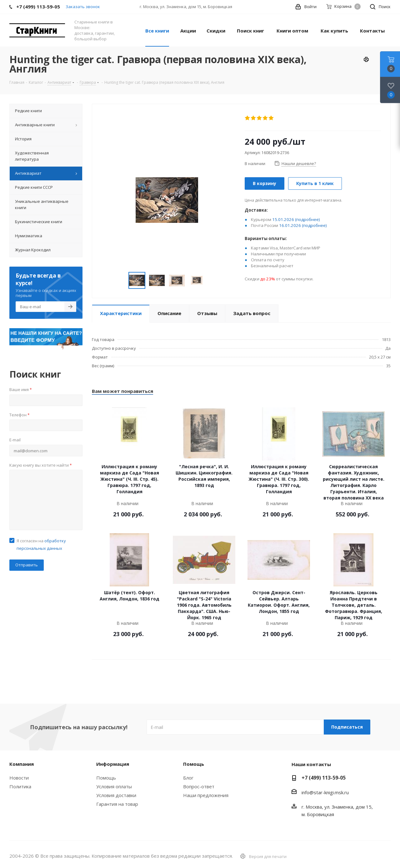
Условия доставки (116, 795)
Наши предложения (206, 795)
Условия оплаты (114, 786)
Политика (20, 786)
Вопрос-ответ (199, 786)
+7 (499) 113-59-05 (324, 778)
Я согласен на (41, 544)
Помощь (106, 778)
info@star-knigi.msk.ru (325, 792)
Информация (113, 764)
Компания (22, 764)
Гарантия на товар (117, 804)
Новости (19, 778)
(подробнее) (307, 219)
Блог (188, 778)
